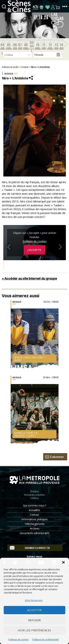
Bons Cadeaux (41, 7)
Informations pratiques (34, 519)
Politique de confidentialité (45, 639)
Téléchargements (34, 524)
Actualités (34, 510)
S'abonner (57, 457)
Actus (35, 7)
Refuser (34, 620)
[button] (63, 562)
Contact (34, 515)
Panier (58, 7)
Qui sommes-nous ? (34, 505)
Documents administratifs (35, 533)
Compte (53, 7)
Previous (9, 247)
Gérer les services (33, 600)
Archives (35, 528)
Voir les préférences (34, 630)
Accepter (34, 610)
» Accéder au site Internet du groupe (29, 278)
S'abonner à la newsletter (37, 548)
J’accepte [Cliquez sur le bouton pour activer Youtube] (34, 250)
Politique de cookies (18, 639)
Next (60, 247)
